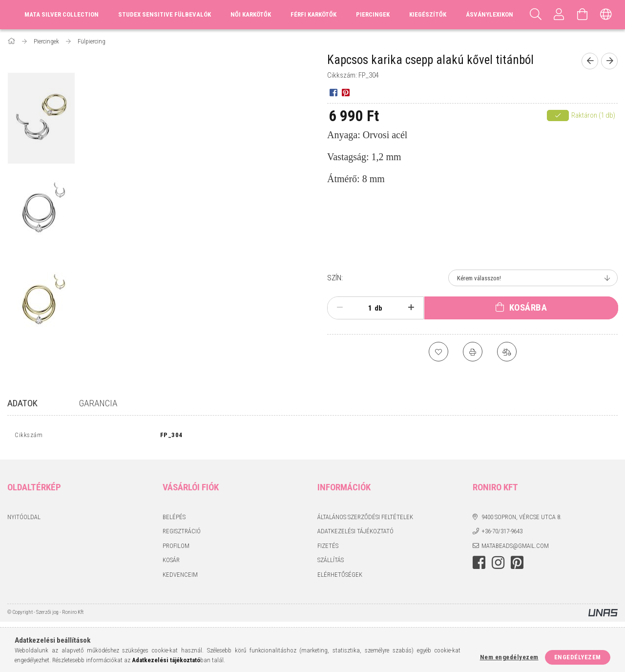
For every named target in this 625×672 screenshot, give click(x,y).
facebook (479, 565)
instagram (498, 565)
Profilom (176, 548)
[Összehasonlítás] (507, 352)
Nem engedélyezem (509, 657)
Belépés (174, 519)
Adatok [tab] (22, 403)
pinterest (517, 565)
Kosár (171, 562)
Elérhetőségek (340, 577)
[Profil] (559, 15)
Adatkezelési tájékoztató (355, 534)
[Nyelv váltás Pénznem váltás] (606, 15)
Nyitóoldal (24, 519)
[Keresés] (536, 15)
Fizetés (328, 548)
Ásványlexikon (490, 14)
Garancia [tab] (98, 403)
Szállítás (331, 562)
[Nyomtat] (473, 352)
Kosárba (528, 307)
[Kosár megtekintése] (583, 15)
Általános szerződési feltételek (365, 519)
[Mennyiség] (365, 308)
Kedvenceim (180, 577)
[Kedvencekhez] (438, 352)
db (378, 308)
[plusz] (411, 308)
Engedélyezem (578, 657)
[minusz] (340, 308)
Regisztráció (182, 534)
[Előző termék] (590, 61)
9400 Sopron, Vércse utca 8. (521, 519)
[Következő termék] (609, 61)
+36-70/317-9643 (502, 534)
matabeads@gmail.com (515, 548)
